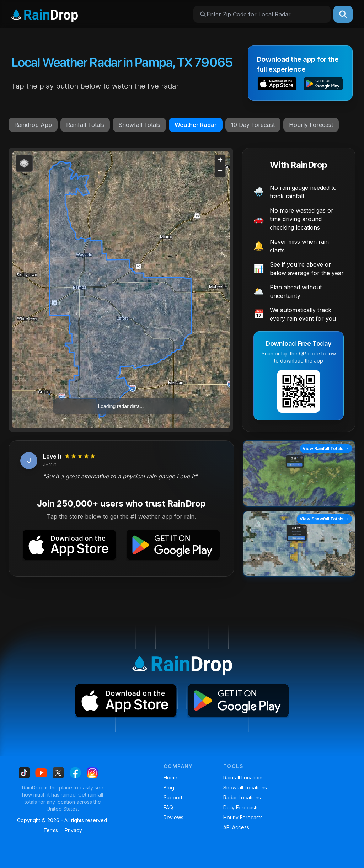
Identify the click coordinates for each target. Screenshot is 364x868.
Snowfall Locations (245, 787)
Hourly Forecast (311, 125)
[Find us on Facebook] (75, 773)
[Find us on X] (58, 773)
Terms (51, 830)
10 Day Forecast (253, 125)
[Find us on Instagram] (92, 773)
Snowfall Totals (139, 125)
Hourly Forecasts (243, 817)
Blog (169, 787)
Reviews (173, 817)
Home (170, 778)
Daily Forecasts (241, 807)
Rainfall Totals (85, 125)
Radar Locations (242, 797)
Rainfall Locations (243, 778)
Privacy (73, 830)
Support (173, 797)
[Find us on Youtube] (41, 773)
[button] (277, 84)
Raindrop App (33, 125)
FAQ (168, 807)
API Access (236, 827)
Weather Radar (196, 125)
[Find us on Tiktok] (24, 773)
